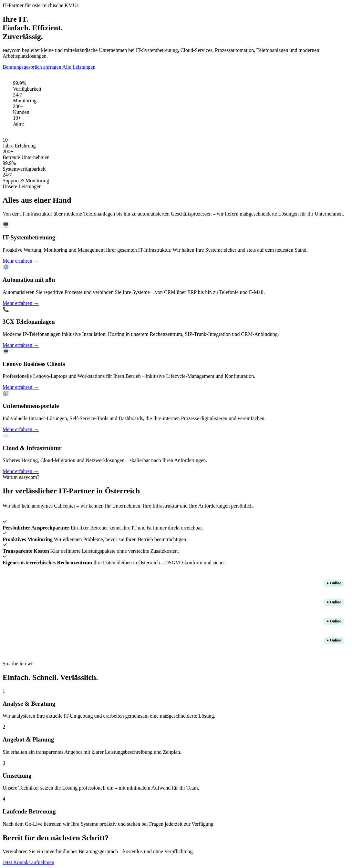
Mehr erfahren (21, 261)
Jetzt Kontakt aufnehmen (28, 862)
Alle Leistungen (79, 67)
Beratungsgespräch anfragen (32, 67)
